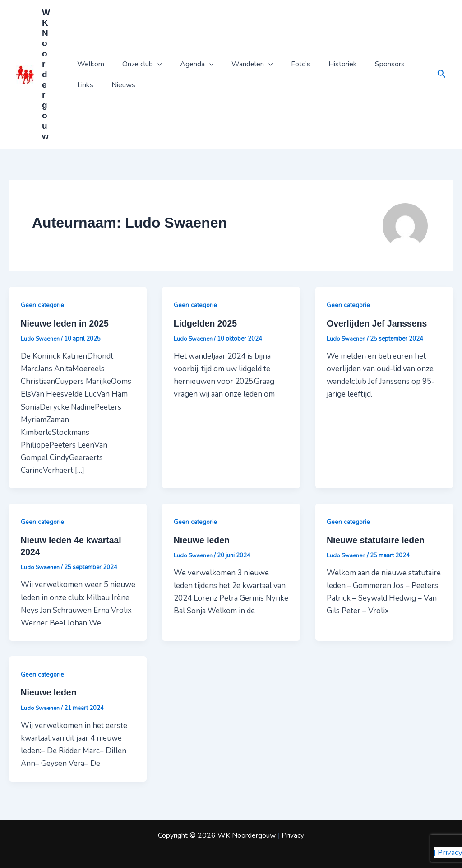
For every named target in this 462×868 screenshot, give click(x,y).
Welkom (89, 64)
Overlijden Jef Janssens (378, 324)
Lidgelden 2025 (206, 324)
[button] (442, 75)
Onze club (137, 64)
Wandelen (240, 64)
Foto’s (284, 64)
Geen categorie (43, 305)
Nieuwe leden (203, 541)
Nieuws (87, 85)
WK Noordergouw (46, 74)
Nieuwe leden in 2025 (66, 324)
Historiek (323, 64)
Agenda (188, 64)
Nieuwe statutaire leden (377, 541)
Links (404, 64)
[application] (152, 64)
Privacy (293, 835)
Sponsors (366, 64)
